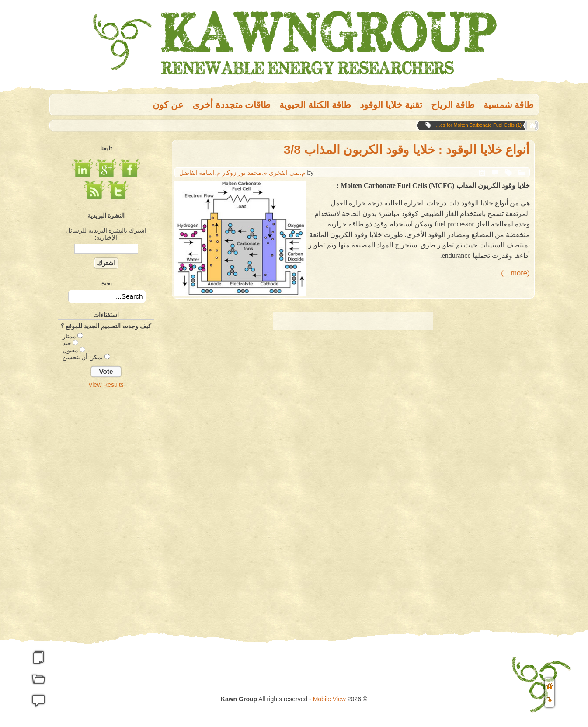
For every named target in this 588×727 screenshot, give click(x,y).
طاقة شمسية (509, 105)
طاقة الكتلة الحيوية (315, 105)
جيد (67, 343)
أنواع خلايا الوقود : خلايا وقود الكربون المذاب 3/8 (407, 150)
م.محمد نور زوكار (245, 173)
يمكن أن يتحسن (83, 357)
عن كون (168, 105)
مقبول (70, 350)
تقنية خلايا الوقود (391, 105)
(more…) (515, 273)
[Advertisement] (106, 530)
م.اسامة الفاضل (200, 173)
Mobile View (329, 699)
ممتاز (69, 336)
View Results (106, 385)
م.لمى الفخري (287, 173)
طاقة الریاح (453, 105)
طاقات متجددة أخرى (232, 105)
